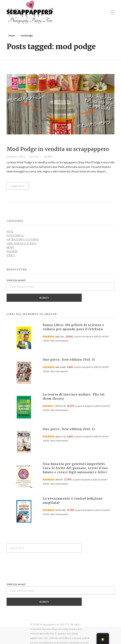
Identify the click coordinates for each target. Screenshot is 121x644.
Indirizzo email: (60, 285)
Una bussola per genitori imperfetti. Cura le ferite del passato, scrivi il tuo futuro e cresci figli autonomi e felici (75, 468)
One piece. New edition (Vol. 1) (69, 429)
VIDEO (11, 255)
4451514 (60, 406)
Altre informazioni (59, 341)
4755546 (60, 510)
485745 (60, 337)
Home (12, 35)
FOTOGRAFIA (15, 235)
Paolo (36, 157)
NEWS (48, 157)
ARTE (10, 231)
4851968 (60, 367)
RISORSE (12, 251)
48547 (59, 480)
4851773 (60, 437)
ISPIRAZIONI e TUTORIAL (23, 239)
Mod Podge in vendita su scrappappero (58, 149)
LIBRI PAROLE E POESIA (21, 243)
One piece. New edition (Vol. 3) (69, 360)
